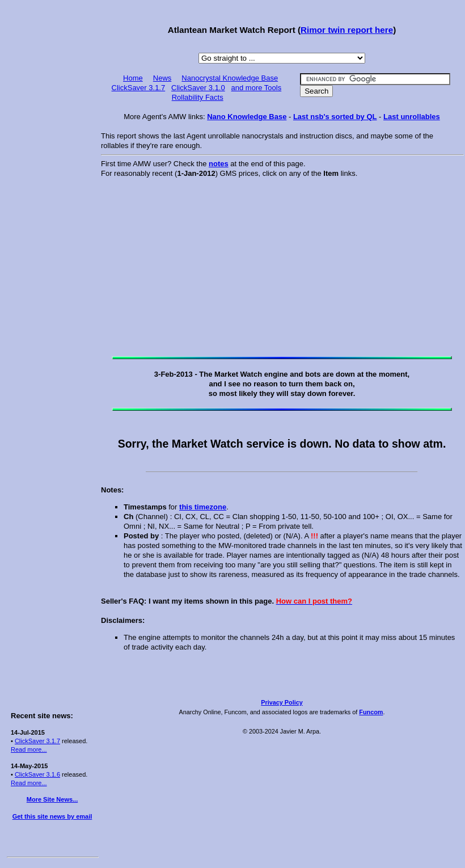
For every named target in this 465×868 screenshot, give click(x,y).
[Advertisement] (52, 177)
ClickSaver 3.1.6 (37, 774)
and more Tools (257, 88)
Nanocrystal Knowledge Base (230, 78)
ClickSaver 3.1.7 (37, 741)
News (162, 78)
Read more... (29, 749)
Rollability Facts (198, 97)
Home (133, 78)
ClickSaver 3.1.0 (198, 88)
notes (219, 164)
